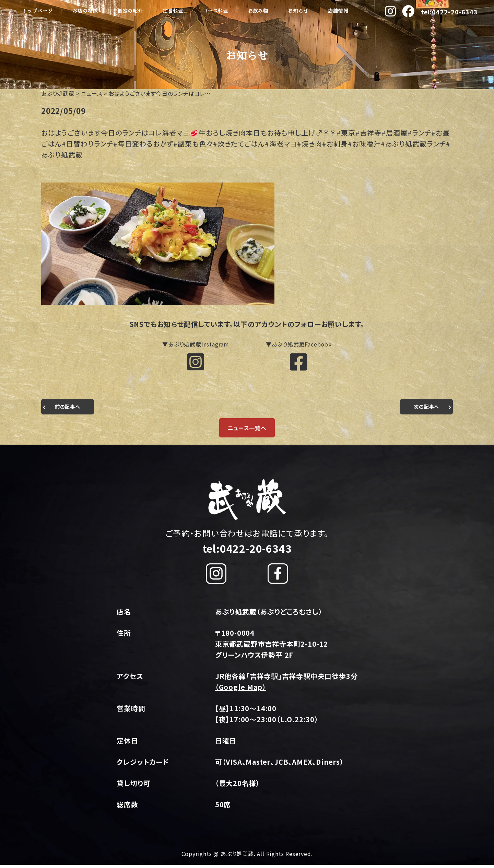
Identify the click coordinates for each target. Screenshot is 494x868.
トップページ (38, 11)
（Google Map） (241, 690)
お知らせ (298, 11)
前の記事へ (69, 409)
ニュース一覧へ (247, 431)
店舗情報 (338, 11)
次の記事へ (425, 409)
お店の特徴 (85, 11)
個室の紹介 (130, 11)
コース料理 (215, 11)
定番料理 (173, 11)
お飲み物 (258, 11)
